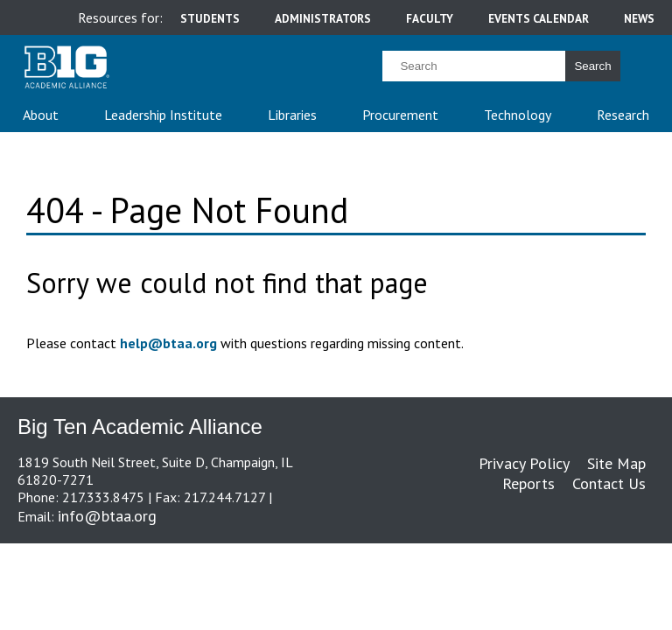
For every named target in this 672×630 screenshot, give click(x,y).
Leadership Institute (163, 115)
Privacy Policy (524, 463)
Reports (528, 483)
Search (592, 66)
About (41, 115)
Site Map (616, 463)
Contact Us (609, 483)
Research (623, 115)
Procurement (400, 115)
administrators (323, 18)
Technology (518, 115)
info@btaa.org (107, 516)
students (210, 18)
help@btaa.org (168, 343)
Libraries (292, 115)
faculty (430, 18)
